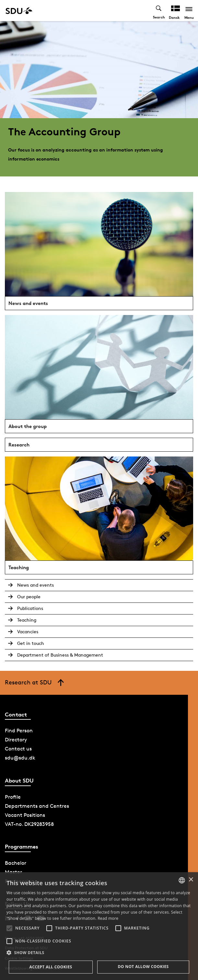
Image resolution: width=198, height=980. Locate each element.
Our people (29, 597)
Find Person (19, 731)
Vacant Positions (25, 815)
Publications (30, 608)
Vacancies (28, 631)
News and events (35, 585)
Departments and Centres (37, 806)
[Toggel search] (159, 11)
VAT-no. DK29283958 (29, 824)
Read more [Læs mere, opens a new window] (108, 918)
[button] (9, 928)
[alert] (99, 926)
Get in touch (31, 643)
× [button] (191, 880)
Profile (13, 797)
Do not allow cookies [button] (143, 967)
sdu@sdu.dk (20, 758)
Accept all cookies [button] (51, 967)
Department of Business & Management (60, 655)
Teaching (27, 620)
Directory (16, 740)
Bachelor (16, 863)
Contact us (18, 749)
